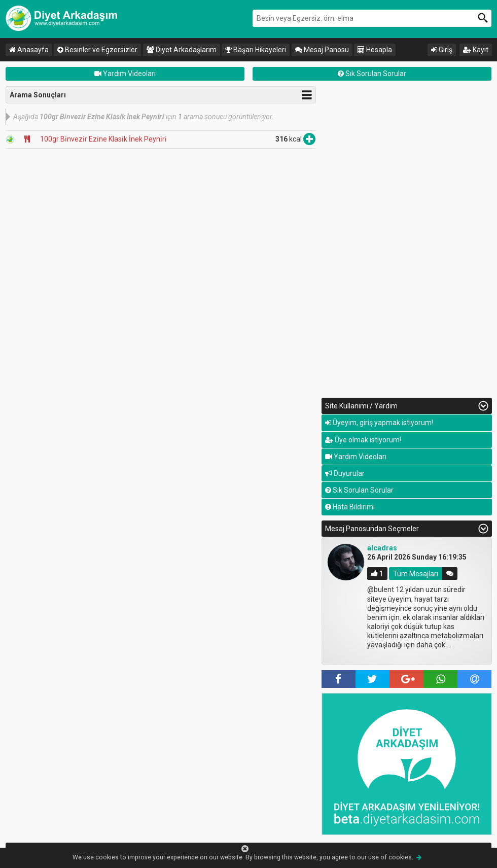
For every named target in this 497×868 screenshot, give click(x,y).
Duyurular (345, 473)
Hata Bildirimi (350, 507)
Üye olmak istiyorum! (363, 440)
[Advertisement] (407, 238)
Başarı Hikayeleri (256, 50)
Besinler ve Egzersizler (97, 50)
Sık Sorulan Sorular (372, 74)
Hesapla (375, 50)
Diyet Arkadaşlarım (182, 50)
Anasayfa (29, 50)
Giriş (442, 50)
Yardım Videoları (125, 74)
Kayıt (476, 50)
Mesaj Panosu (322, 50)
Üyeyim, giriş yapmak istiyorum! (379, 423)
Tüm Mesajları (416, 573)
